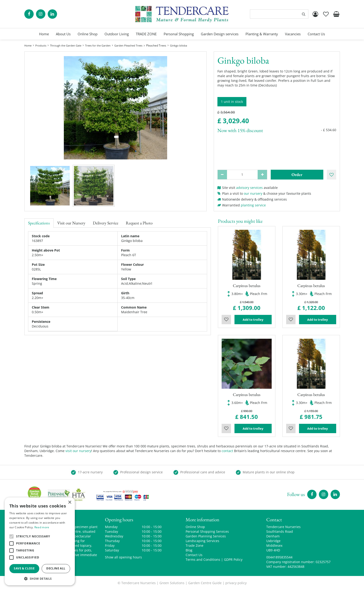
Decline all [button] (56, 568)
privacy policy (236, 583)
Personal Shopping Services (207, 531)
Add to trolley (253, 320)
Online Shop (195, 527)
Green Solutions (172, 583)
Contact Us (194, 555)
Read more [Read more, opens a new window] (42, 527)
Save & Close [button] (24, 568)
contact (227, 451)
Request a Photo (139, 223)
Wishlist (226, 320)
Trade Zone (195, 545)
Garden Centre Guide (205, 583)
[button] (40, 578)
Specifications (39, 223)
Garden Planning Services (206, 536)
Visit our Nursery (71, 223)
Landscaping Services (202, 541)
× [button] (70, 502)
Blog (189, 550)
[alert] (40, 541)
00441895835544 (279, 557)
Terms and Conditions (203, 559)
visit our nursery (78, 451)
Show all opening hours (123, 557)
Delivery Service (106, 223)
